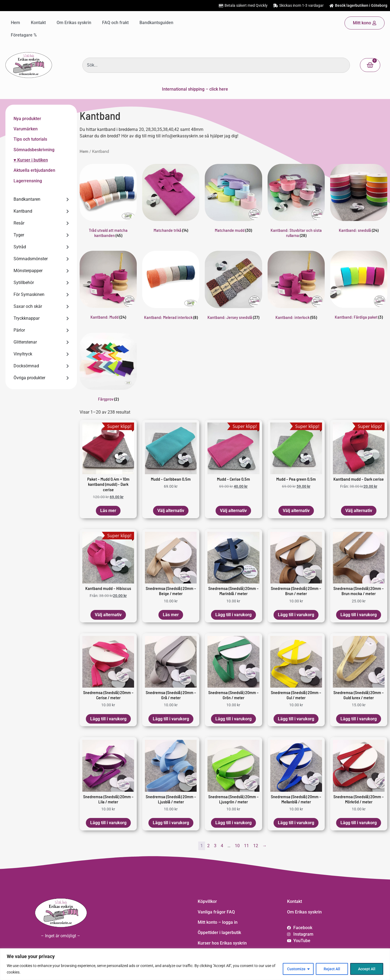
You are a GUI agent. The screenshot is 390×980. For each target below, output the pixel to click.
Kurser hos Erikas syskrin (222, 943)
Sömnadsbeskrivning (34, 150)
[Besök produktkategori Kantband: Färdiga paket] (359, 286)
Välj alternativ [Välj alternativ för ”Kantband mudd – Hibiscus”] (108, 615)
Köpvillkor (207, 901)
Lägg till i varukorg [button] (233, 615)
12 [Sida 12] (256, 846)
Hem (15, 23)
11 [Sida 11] (246, 846)
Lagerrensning (28, 181)
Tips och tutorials (30, 139)
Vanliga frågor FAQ (216, 912)
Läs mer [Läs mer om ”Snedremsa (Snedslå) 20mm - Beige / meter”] (171, 615)
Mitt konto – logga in (218, 922)
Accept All (367, 969)
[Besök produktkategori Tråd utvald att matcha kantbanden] (108, 202)
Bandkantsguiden (156, 23)
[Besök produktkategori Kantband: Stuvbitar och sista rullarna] (296, 202)
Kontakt (38, 23)
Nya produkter (27, 119)
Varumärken (26, 129)
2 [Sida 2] (208, 846)
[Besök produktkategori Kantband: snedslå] (359, 199)
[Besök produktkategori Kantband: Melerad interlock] (171, 286)
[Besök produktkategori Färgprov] (108, 368)
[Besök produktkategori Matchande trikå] (171, 199)
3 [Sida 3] (215, 846)
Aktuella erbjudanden (34, 170)
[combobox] (216, 65)
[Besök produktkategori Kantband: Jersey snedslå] (233, 286)
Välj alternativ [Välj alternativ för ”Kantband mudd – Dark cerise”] (359, 511)
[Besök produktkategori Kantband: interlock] (296, 286)
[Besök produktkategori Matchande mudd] (233, 199)
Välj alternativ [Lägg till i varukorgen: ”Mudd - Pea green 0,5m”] (296, 511)
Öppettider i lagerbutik (219, 933)
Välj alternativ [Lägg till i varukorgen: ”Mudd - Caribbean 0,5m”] (171, 511)
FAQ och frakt (115, 23)
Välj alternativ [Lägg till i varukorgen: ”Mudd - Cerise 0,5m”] (233, 511)
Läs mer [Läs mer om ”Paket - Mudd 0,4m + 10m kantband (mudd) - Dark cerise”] (108, 511)
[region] (195, 964)
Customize (296, 969)
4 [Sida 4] (222, 846)
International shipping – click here (195, 89)
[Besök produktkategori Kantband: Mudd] (108, 286)
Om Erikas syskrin (74, 23)
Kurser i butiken (32, 160)
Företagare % (24, 35)
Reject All (332, 969)
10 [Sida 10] (237, 846)
